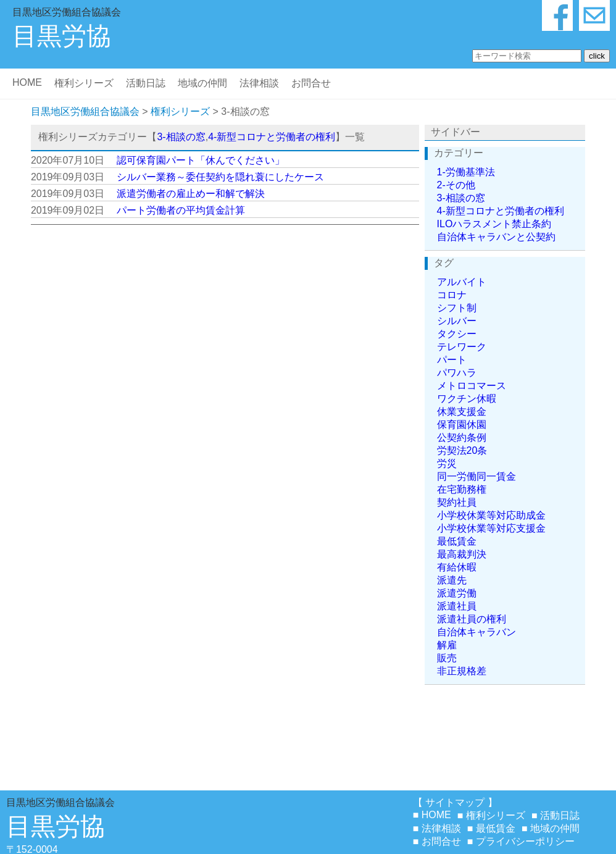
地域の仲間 (202, 83)
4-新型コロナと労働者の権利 (272, 137)
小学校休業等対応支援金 (491, 528)
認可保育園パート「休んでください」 (201, 160)
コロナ (452, 295)
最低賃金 (457, 541)
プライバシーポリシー (525, 841)
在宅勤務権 (462, 489)
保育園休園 (462, 425)
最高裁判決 (462, 554)
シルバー (457, 321)
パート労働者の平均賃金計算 (181, 210)
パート (452, 360)
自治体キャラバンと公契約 (496, 237)
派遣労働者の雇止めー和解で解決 (191, 194)
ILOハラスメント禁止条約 (494, 224)
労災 (447, 463)
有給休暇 (457, 567)
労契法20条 (462, 450)
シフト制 (457, 308)
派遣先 (452, 580)
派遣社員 (457, 606)
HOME (27, 82)
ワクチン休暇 (467, 399)
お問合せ (311, 83)
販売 (447, 658)
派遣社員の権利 (472, 619)
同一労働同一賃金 (477, 476)
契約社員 (457, 502)
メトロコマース (472, 386)
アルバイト (462, 282)
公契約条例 (462, 437)
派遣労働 (457, 593)
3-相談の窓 (181, 137)
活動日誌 (146, 83)
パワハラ (457, 373)
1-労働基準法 (466, 172)
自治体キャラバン (477, 632)
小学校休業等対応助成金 (491, 515)
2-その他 (456, 185)
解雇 (447, 645)
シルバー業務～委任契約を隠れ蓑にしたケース (220, 177)
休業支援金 (462, 412)
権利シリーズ (84, 83)
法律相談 (259, 83)
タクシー (457, 334)
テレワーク (462, 347)
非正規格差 (462, 671)
